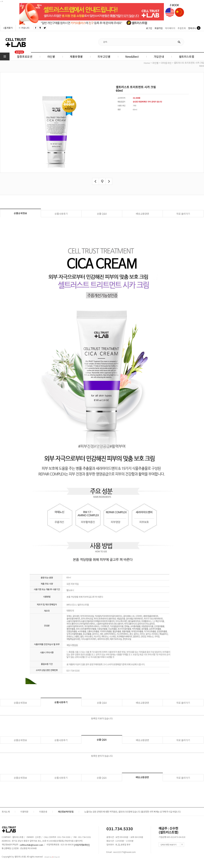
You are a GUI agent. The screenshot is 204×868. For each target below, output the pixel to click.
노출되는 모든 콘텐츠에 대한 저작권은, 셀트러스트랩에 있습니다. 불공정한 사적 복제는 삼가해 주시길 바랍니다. (133, 812)
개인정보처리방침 (66, 812)
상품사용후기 (61, 214)
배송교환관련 (142, 214)
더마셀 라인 (166, 63)
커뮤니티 (25, 28)
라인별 (155, 63)
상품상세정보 (20, 213)
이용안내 (43, 812)
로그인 (149, 28)
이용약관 (24, 812)
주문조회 (182, 28)
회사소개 (6, 812)
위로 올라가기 (183, 214)
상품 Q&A (102, 214)
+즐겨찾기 (8, 28)
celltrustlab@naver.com (32, 845)
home (147, 63)
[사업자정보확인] (82, 845)
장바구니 (192, 28)
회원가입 (159, 28)
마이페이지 (170, 28)
